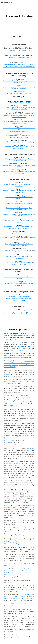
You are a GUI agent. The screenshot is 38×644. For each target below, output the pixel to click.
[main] (19, 16)
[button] (2, 3)
